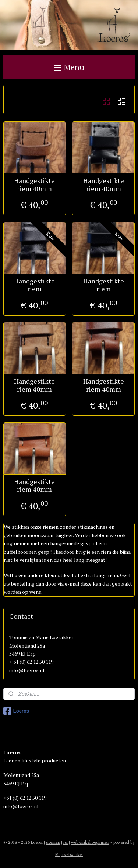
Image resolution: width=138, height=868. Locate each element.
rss (66, 842)
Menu (69, 67)
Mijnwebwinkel (69, 854)
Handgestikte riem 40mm (34, 185)
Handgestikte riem (34, 285)
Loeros (16, 711)
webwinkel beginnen (90, 842)
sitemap (53, 842)
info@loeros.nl (27, 670)
